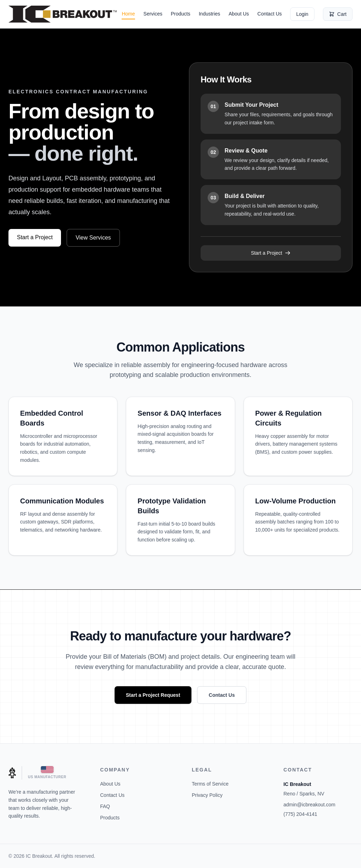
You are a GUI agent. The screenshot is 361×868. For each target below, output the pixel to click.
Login (302, 14)
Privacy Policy (207, 795)
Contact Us (270, 14)
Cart (338, 14)
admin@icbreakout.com (309, 805)
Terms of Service (210, 784)
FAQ (105, 806)
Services (153, 14)
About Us (239, 14)
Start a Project (35, 237)
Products (180, 14)
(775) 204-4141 (300, 814)
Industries (210, 14)
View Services (93, 238)
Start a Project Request (153, 695)
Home (128, 14)
